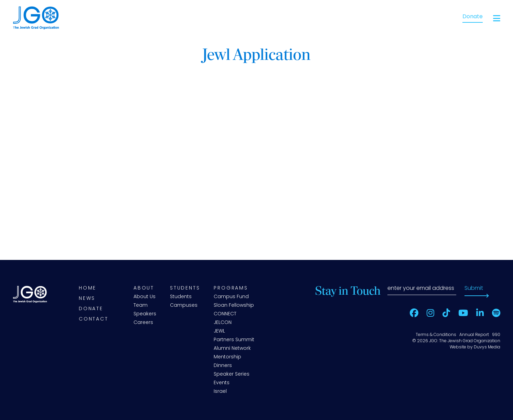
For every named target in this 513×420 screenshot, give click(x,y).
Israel (220, 392)
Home (88, 288)
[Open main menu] (497, 18)
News (87, 299)
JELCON (223, 323)
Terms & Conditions (436, 335)
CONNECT (225, 314)
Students (185, 288)
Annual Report (474, 335)
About (144, 288)
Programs (231, 288)
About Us (145, 297)
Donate (473, 17)
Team (141, 306)
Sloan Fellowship (234, 306)
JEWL (219, 331)
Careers (143, 323)
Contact (94, 319)
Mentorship (227, 357)
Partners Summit (234, 340)
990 (496, 335)
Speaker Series (232, 374)
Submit (474, 288)
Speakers (145, 314)
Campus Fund (231, 297)
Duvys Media (487, 347)
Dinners (223, 366)
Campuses (184, 306)
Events (222, 383)
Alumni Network (232, 349)
